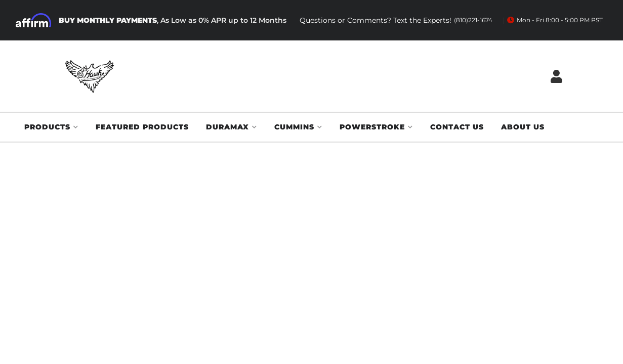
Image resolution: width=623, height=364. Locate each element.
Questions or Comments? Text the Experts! (396, 20)
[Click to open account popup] (556, 76)
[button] (51, 127)
